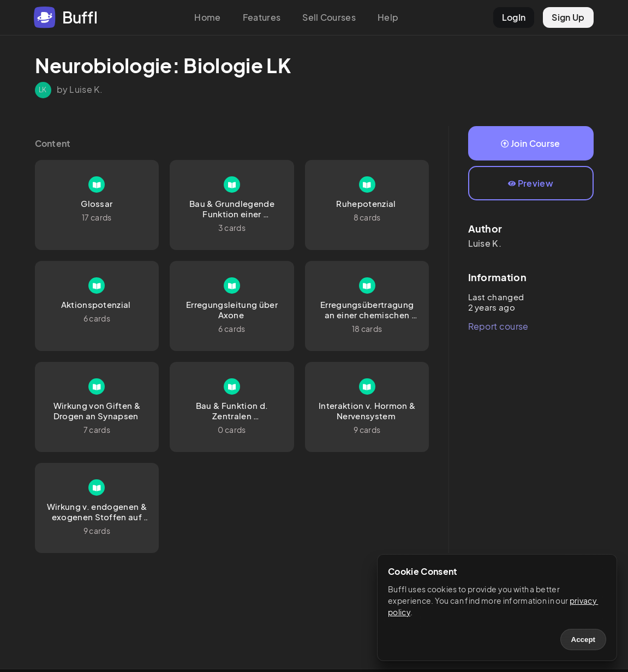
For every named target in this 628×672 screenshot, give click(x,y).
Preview (531, 183)
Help (388, 17)
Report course (498, 326)
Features (262, 17)
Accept (583, 640)
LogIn (514, 17)
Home (207, 17)
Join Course (530, 143)
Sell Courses (329, 17)
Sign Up (568, 17)
